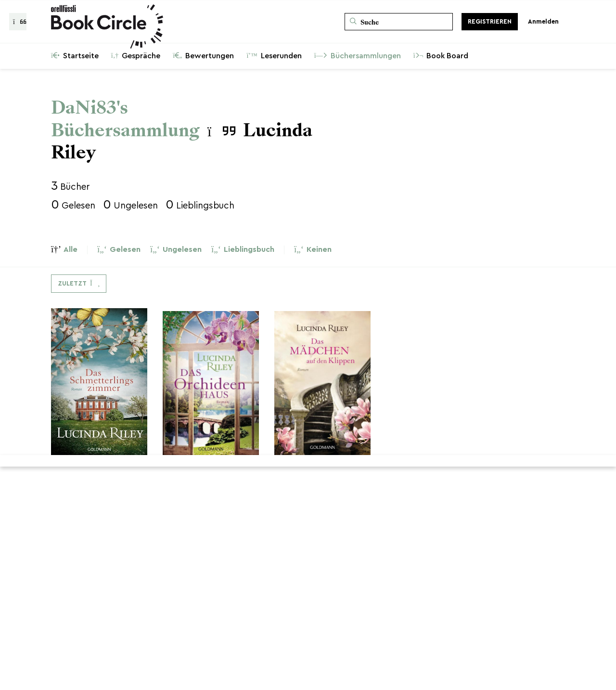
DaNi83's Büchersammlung (125, 119)
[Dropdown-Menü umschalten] (79, 284)
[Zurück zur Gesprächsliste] (18, 22)
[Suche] (399, 22)
